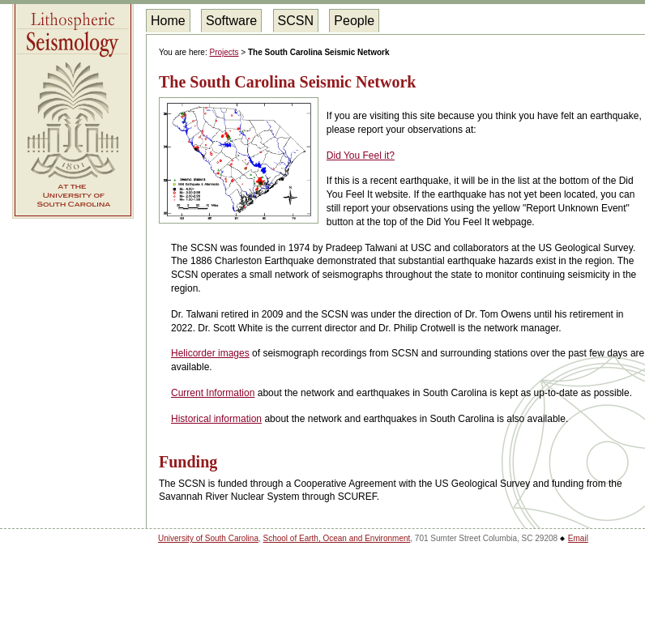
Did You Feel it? (361, 156)
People (354, 21)
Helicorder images (210, 353)
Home (168, 21)
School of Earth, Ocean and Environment (337, 538)
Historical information (216, 419)
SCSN (296, 21)
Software (231, 21)
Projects (224, 52)
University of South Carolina (208, 538)
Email (578, 538)
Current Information (213, 393)
